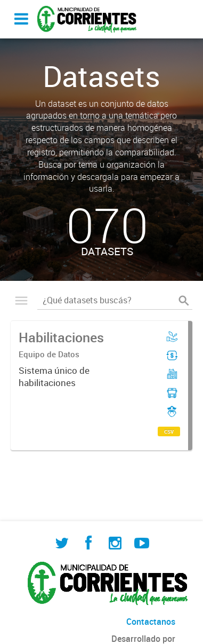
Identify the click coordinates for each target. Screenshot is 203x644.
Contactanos (151, 622)
